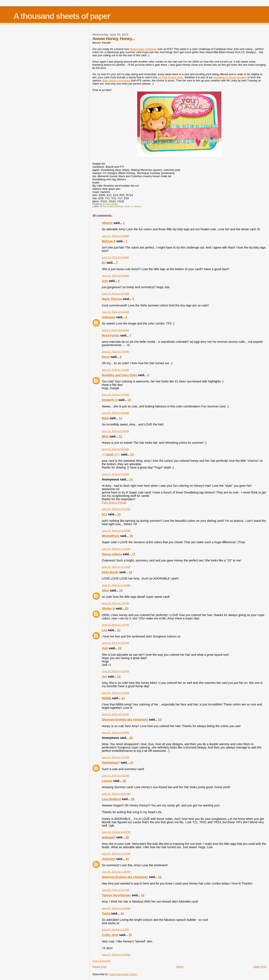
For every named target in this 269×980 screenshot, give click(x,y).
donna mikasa (112, 554)
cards (127, 206)
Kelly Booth (110, 572)
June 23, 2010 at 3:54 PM (115, 643)
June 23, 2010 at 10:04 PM (116, 794)
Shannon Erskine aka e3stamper (125, 720)
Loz (104, 630)
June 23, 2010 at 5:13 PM (115, 693)
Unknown (108, 317)
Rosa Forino (110, 335)
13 (132, 454)
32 (160, 877)
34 (122, 913)
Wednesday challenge (143, 49)
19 (121, 590)
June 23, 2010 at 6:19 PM (115, 714)
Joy (104, 676)
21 (119, 630)
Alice (106, 590)
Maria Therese (112, 299)
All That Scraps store (170, 77)
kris (104, 514)
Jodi (105, 648)
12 (120, 436)
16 (131, 536)
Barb (105, 418)
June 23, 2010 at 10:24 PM (116, 832)
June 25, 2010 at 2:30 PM (115, 930)
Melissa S (109, 241)
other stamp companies (116, 80)
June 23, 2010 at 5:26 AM (115, 257)
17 (134, 554)
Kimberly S (110, 400)
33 (143, 895)
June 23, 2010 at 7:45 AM (115, 395)
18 (130, 572)
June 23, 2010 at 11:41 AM (116, 585)
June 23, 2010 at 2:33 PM (115, 625)
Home (180, 967)
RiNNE (106, 698)
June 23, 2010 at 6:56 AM (115, 330)
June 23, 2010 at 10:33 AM (116, 531)
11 (120, 418)
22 (120, 648)
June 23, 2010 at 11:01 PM (116, 854)
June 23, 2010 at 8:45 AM (115, 449)
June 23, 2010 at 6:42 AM (115, 312)
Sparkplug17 (111, 763)
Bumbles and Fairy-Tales (119, 375)
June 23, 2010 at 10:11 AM (116, 509)
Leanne (107, 781)
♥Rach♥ (107, 223)
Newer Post (99, 967)
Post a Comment (101, 961)
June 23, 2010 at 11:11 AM (116, 549)
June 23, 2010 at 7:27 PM (115, 757)
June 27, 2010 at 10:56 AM (116, 955)
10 (129, 400)
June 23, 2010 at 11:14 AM (116, 567)
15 (119, 514)
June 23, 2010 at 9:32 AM (115, 474)
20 (127, 608)
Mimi (105, 436)
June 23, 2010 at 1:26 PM (115, 603)
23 (119, 676)
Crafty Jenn (110, 935)
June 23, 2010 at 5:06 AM (115, 236)
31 (127, 859)
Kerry (106, 357)
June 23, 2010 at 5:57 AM (115, 294)
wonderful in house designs (230, 77)
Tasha (106, 913)
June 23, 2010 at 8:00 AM (115, 413)
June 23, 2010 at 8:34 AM (115, 431)
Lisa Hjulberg (111, 799)
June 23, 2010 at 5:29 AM (115, 276)
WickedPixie (110, 536)
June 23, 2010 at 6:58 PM (115, 733)
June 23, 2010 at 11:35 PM (116, 872)
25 (160, 720)
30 (127, 837)
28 (124, 781)
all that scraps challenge (112, 206)
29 (133, 799)
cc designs (136, 206)
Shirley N (108, 608)
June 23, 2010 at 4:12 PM (115, 671)
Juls (105, 281)
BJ (104, 263)
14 (131, 479)
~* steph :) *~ (111, 454)
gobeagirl (108, 837)
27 (132, 763)
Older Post (260, 967)
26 (131, 738)
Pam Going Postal (114, 502)
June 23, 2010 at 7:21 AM (115, 370)
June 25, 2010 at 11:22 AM (116, 908)
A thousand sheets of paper (62, 16)
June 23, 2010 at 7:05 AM (115, 352)
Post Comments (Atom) (123, 974)
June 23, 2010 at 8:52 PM (115, 776)
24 (123, 698)
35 (130, 935)
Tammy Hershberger (116, 895)
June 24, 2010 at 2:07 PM (115, 890)
